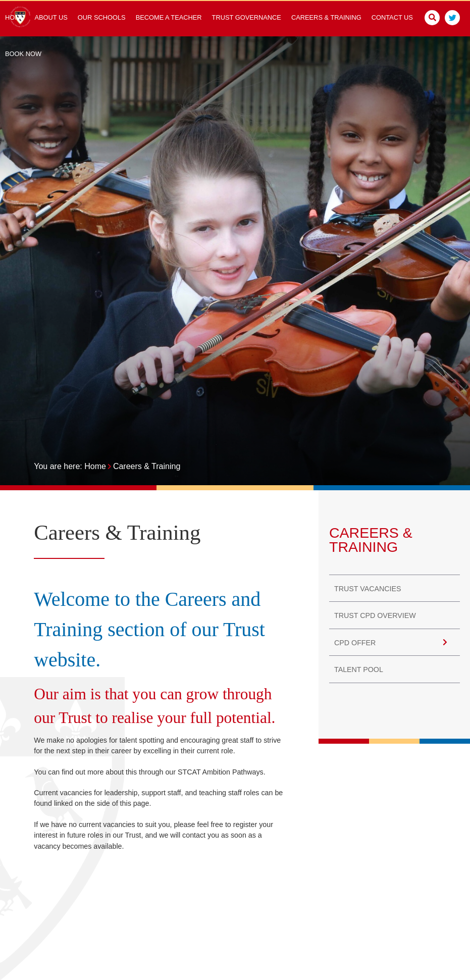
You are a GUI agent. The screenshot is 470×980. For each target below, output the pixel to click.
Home (95, 466)
